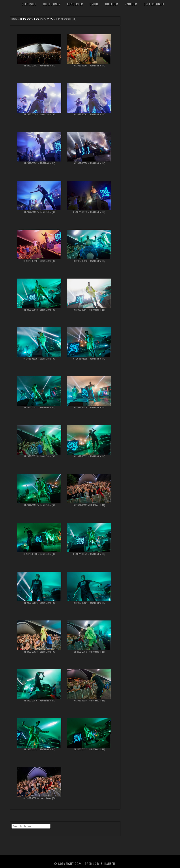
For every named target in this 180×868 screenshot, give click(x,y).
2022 (50, 19)
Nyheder (131, 4)
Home (15, 19)
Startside (29, 4)
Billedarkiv (52, 4)
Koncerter (75, 4)
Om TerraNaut (154, 4)
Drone (94, 4)
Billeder (112, 4)
